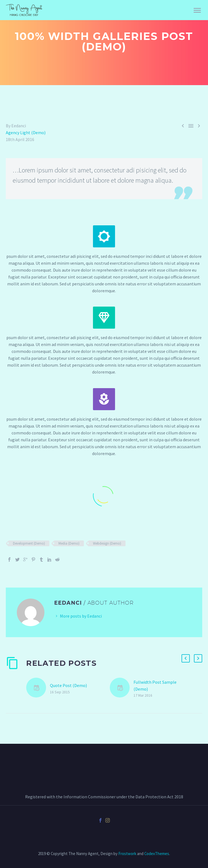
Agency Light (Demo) (26, 133)
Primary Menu (197, 10)
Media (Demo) (69, 543)
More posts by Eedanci (81, 616)
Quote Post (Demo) (68, 685)
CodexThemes (157, 854)
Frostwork (127, 854)
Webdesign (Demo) (107, 543)
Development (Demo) (29, 543)
